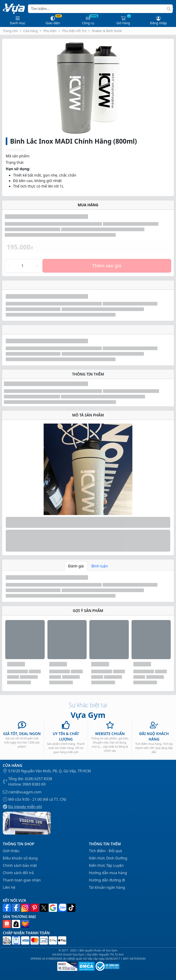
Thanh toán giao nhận (22, 880)
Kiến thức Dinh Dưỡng (108, 858)
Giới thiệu (11, 851)
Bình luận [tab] (100, 566)
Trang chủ (10, 31)
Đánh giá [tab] (76, 566)
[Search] (100, 9)
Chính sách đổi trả (18, 873)
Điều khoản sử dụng (20, 858)
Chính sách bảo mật (20, 865)
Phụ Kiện (50, 31)
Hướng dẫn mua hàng (108, 873)
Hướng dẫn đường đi (107, 880)
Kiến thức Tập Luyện (106, 865)
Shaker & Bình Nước (107, 31)
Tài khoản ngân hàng (107, 887)
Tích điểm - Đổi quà (106, 851)
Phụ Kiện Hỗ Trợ (74, 31)
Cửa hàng (30, 31)
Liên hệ (9, 887)
